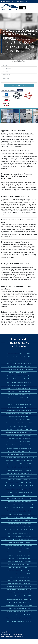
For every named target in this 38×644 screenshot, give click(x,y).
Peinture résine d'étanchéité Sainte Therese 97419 (19, 596)
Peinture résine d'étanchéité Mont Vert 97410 (19, 549)
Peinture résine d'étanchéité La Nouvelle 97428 (19, 454)
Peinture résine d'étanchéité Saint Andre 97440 (19, 379)
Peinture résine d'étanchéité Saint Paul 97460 (19, 398)
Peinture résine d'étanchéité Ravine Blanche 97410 (19, 448)
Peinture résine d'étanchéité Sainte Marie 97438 (19, 407)
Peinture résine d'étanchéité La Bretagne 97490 (19, 621)
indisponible (7, 1)
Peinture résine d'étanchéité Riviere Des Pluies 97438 (19, 618)
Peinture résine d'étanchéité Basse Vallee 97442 (19, 568)
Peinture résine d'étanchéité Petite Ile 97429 (19, 366)
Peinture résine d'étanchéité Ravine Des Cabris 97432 (19, 492)
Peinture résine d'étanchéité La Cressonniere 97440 (19, 605)
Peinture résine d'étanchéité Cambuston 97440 (19, 524)
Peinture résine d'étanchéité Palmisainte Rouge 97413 (19, 593)
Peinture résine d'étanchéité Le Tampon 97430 (19, 420)
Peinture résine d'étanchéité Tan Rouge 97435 (19, 574)
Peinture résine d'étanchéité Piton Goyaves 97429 (19, 436)
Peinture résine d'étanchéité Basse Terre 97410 (19, 587)
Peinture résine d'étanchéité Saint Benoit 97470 (19, 382)
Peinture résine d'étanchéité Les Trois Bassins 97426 (19, 423)
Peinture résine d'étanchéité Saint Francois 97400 (19, 552)
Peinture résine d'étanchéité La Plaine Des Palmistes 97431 (19, 370)
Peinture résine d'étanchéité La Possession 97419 (19, 376)
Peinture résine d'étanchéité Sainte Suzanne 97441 (19, 414)
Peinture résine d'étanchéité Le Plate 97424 (19, 580)
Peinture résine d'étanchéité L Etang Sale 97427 (19, 363)
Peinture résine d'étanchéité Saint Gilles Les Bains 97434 (19, 505)
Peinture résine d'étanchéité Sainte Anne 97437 (19, 499)
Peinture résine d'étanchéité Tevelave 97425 (19, 609)
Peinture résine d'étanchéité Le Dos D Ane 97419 (19, 536)
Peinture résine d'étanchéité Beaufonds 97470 (19, 451)
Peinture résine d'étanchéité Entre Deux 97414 (19, 360)
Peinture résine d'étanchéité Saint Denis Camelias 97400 (19, 473)
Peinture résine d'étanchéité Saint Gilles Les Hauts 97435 (19, 508)
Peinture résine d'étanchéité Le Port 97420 (19, 373)
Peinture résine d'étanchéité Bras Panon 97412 (19, 357)
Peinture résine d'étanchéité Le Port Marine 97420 (19, 470)
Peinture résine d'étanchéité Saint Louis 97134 (19, 395)
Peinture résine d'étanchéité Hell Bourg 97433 (19, 476)
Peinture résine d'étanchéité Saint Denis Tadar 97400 (19, 429)
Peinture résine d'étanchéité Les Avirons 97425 (19, 354)
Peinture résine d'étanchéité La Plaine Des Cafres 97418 (19, 486)
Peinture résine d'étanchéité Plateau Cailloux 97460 (19, 445)
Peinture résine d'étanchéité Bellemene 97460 (19, 521)
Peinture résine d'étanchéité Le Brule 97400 (19, 533)
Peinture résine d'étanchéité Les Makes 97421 (19, 615)
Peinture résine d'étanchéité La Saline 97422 (19, 514)
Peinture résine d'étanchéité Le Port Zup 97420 (19, 442)
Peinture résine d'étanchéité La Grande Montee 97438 (19, 461)
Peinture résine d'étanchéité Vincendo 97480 (19, 558)
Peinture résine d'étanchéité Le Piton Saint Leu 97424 (19, 483)
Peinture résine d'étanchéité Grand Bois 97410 (19, 527)
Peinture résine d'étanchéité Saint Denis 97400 (19, 385)
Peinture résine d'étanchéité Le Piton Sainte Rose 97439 (19, 539)
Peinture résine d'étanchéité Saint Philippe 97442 (19, 404)
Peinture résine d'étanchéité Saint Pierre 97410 (19, 401)
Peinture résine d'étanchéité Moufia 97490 (19, 602)
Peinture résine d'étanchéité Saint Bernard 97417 (19, 464)
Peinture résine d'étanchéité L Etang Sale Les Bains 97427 (19, 546)
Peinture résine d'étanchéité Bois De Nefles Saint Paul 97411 (19, 458)
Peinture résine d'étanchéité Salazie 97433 (19, 417)
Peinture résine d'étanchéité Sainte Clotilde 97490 (19, 502)
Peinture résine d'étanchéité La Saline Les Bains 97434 (19, 612)
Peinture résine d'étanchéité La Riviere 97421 (19, 495)
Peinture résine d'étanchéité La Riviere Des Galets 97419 (19, 530)
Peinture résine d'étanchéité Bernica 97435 (19, 571)
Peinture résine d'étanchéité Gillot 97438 (19, 577)
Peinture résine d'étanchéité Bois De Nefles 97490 (19, 561)
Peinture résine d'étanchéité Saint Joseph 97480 (19, 388)
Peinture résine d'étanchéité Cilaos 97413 (19, 426)
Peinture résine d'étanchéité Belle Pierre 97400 (19, 565)
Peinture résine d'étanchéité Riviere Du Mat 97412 (19, 583)
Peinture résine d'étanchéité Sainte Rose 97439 (19, 410)
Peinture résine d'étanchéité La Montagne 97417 (19, 480)
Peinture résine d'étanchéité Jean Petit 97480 (19, 439)
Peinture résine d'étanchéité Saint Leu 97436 (19, 392)
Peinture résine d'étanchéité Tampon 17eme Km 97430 (19, 432)
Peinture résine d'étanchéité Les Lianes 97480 (19, 542)
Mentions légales (18, 636)
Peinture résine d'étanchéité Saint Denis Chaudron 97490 (19, 517)
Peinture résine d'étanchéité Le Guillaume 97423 (19, 511)
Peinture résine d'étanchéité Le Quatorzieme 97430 (19, 489)
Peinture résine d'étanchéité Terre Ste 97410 (19, 555)
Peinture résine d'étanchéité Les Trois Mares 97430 (19, 599)
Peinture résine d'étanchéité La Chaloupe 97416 (19, 467)
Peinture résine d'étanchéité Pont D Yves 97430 (19, 590)
